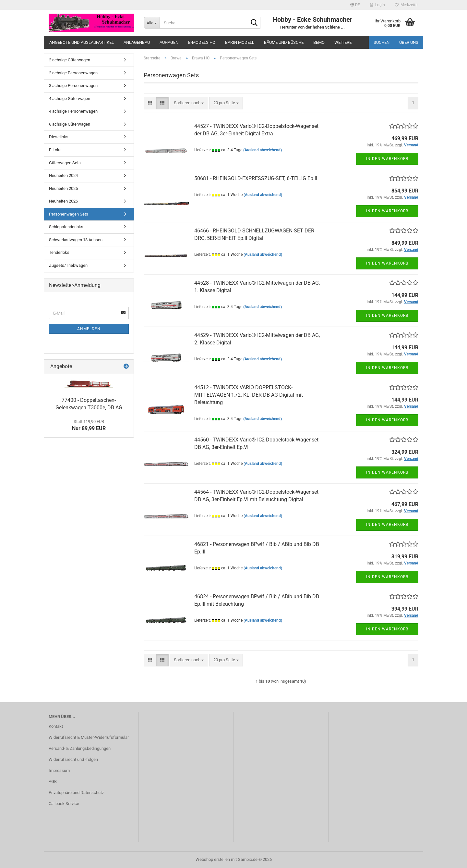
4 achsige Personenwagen (73, 111)
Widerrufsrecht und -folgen (73, 759)
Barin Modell (240, 42)
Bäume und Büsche (284, 42)
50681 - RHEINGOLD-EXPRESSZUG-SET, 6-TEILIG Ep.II (256, 178)
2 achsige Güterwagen (70, 60)
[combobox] (189, 103)
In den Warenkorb (387, 159)
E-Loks (55, 150)
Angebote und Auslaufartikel (82, 42)
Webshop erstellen (213, 859)
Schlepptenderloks (66, 227)
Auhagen (169, 42)
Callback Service (64, 804)
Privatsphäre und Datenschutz (76, 793)
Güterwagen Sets (65, 163)
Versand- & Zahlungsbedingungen (80, 748)
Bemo (319, 42)
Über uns (409, 42)
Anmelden (89, 329)
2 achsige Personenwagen (73, 73)
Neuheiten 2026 (63, 201)
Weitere (343, 42)
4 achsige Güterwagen (70, 99)
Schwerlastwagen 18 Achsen (76, 240)
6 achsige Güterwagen (70, 124)
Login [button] (377, 5)
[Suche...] (152, 23)
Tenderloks (59, 252)
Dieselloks (59, 137)
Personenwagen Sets (69, 214)
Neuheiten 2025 (63, 188)
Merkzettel (407, 5)
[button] (355, 5)
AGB (53, 781)
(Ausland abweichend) (263, 150)
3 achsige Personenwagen (73, 86)
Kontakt (56, 726)
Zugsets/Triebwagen (68, 265)
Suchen (382, 42)
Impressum (59, 770)
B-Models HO (202, 42)
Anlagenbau (137, 42)
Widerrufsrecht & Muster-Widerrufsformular (89, 737)
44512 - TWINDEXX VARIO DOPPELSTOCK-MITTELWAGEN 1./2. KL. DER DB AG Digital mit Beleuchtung (249, 395)
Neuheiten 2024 (63, 175)
